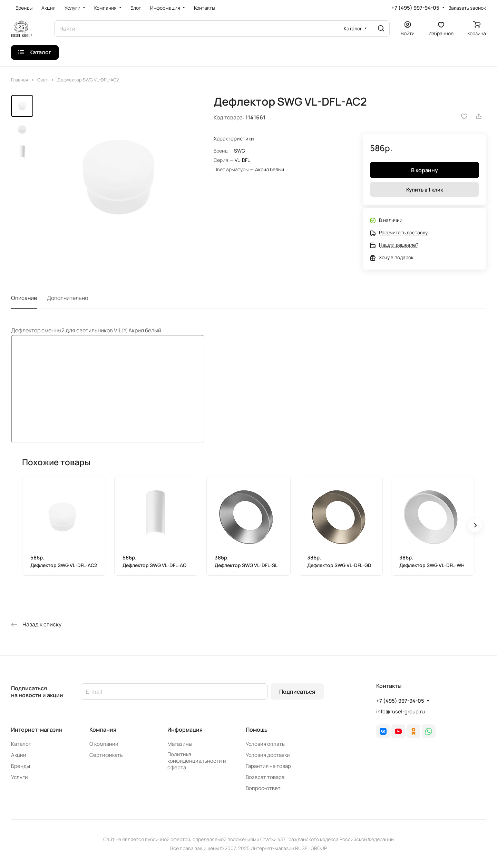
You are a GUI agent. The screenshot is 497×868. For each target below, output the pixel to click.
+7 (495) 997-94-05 (415, 8)
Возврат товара (265, 777)
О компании (104, 744)
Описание (24, 298)
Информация (185, 730)
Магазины (180, 744)
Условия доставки (268, 755)
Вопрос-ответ (263, 788)
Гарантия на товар (268, 766)
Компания (103, 730)
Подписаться (297, 692)
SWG (240, 151)
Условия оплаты (266, 744)
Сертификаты (106, 755)
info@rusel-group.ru (401, 711)
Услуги (20, 777)
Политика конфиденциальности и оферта (197, 761)
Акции (19, 755)
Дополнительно (67, 298)
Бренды (21, 766)
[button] (475, 525)
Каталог (21, 744)
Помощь (257, 730)
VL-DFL (242, 160)
